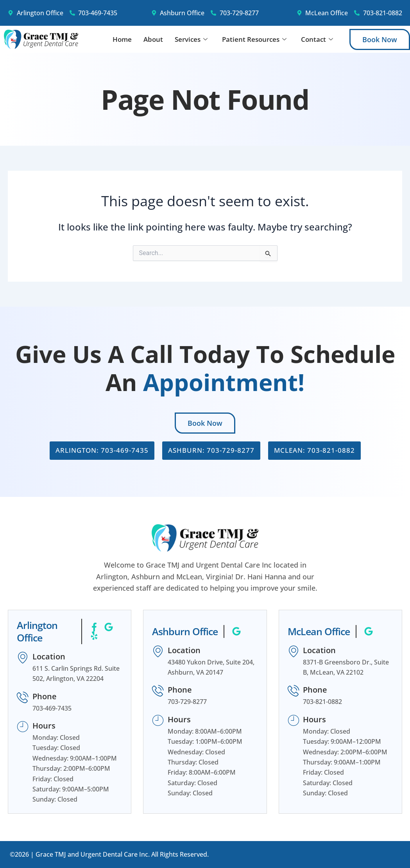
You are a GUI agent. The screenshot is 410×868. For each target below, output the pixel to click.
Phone (45, 696)
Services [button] (191, 39)
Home (122, 39)
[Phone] (23, 698)
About (153, 39)
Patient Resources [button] (254, 39)
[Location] (23, 658)
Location (49, 656)
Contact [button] (317, 39)
